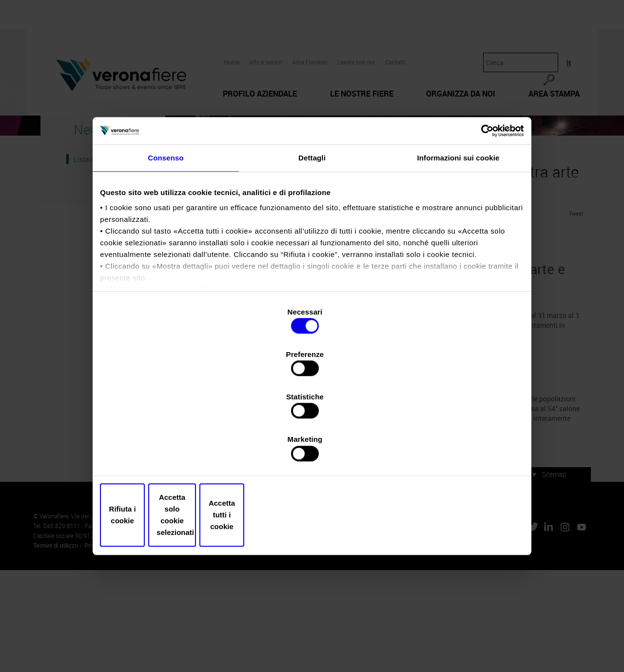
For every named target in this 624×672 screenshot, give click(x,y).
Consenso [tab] (166, 246)
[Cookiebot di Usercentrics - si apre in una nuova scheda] (478, 214)
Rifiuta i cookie (172, 451)
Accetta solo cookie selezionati (312, 451)
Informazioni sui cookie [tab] (458, 246)
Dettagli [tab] (312, 246)
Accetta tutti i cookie (452, 451)
